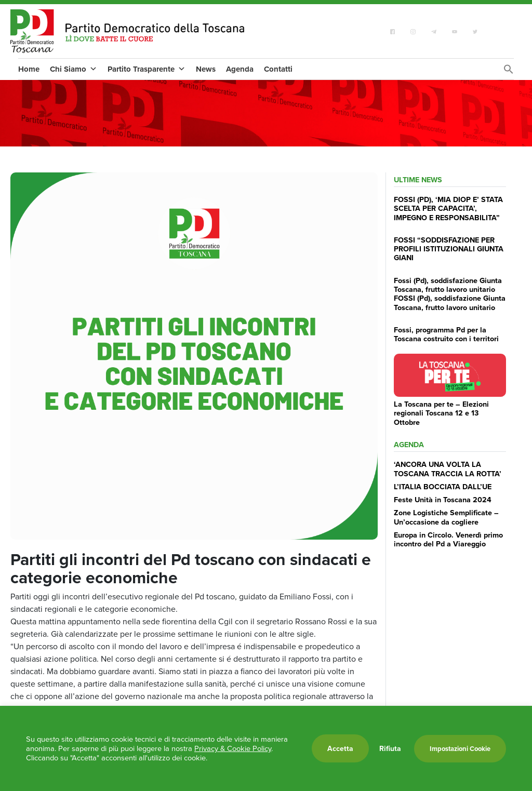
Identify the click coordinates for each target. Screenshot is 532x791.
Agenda (240, 69)
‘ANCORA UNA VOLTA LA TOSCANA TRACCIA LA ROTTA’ (448, 468)
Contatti (278, 69)
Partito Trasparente (147, 69)
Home (29, 69)
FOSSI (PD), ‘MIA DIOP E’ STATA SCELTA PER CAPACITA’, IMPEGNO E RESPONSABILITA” (448, 208)
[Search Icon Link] (509, 72)
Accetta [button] (340, 748)
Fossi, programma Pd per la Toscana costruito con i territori (446, 334)
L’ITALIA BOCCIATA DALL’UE (443, 486)
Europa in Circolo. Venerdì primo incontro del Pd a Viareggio (448, 539)
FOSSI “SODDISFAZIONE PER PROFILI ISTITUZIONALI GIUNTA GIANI (449, 249)
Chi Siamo (74, 69)
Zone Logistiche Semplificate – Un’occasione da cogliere (446, 517)
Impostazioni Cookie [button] (460, 749)
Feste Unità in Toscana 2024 (443, 499)
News (206, 69)
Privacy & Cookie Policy (233, 748)
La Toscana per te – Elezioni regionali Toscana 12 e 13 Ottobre (441, 413)
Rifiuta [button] (390, 748)
